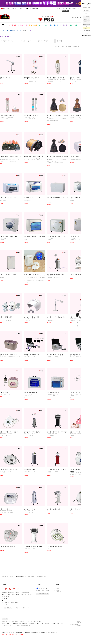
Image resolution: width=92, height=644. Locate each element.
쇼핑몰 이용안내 (31, 577)
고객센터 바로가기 (41, 577)
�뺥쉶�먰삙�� (87, 29)
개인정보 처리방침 (20, 577)
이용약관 (11, 577)
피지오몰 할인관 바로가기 (33, 9)
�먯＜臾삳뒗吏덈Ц (87, 25)
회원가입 (65, 9)
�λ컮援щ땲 (87, 10)
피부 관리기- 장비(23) (7, 41)
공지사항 (14, 9)
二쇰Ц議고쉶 (87, 13)
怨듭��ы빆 (87, 17)
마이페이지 (72, 9)
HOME (24, 30)
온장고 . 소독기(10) (43, 41)
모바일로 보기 (58, 592)
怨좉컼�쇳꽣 (87, 22)
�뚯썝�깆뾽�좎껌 (87, 31)
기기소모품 (60, 41)
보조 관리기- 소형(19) (25, 41)
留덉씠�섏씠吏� (87, 8)
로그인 (59, 9)
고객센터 (20, 10)
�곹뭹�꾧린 (87, 19)
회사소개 (4, 577)
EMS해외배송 (6, 9)
